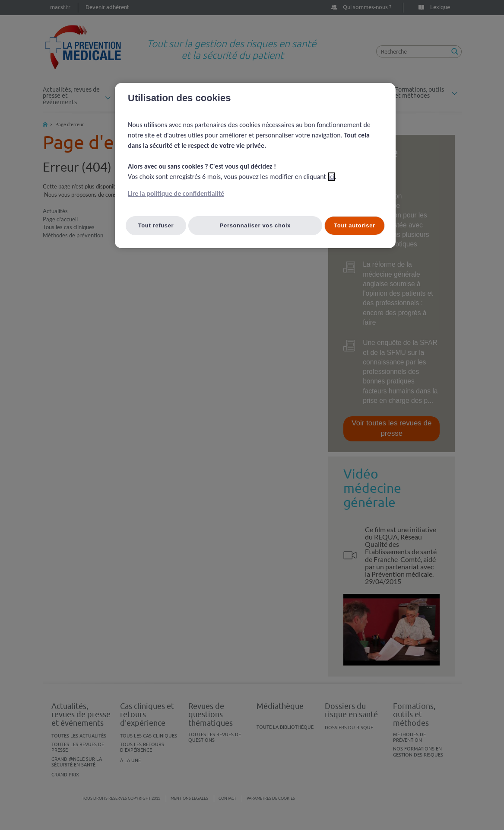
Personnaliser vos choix (255, 225)
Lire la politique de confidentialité (176, 193)
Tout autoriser (355, 225)
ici (331, 177)
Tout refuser (156, 225)
